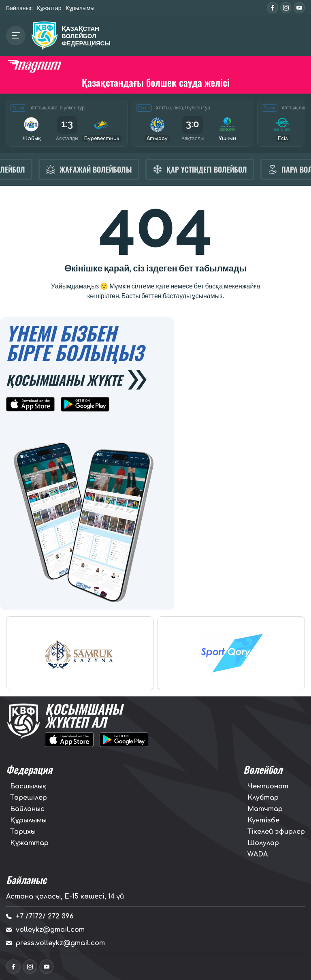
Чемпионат (268, 786)
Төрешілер (29, 798)
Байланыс (19, 8)
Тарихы (23, 832)
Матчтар (265, 809)
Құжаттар (49, 8)
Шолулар (263, 843)
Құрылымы (80, 8)
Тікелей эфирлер (276, 832)
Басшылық (28, 786)
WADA (258, 854)
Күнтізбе (263, 820)
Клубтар (263, 798)
